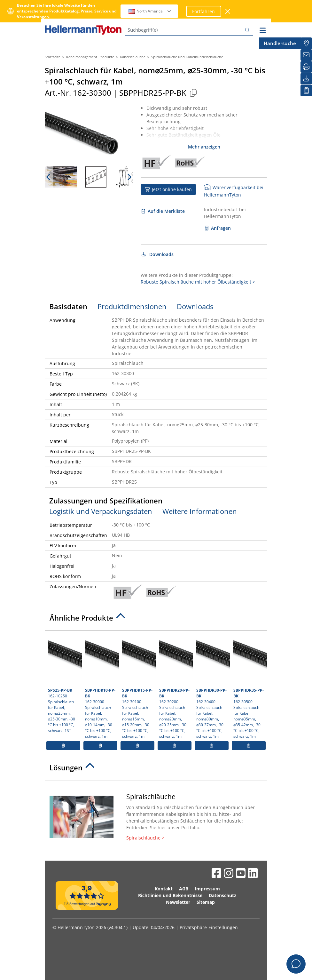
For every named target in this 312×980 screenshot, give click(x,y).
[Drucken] (306, 67)
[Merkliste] (306, 91)
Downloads (157, 254)
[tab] (156, 620)
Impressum (207, 889)
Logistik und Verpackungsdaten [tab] (101, 511)
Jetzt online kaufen (168, 189)
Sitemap (206, 902)
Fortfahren (203, 11)
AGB (184, 889)
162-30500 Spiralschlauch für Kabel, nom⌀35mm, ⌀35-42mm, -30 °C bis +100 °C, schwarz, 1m (250, 687)
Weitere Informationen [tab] (200, 511)
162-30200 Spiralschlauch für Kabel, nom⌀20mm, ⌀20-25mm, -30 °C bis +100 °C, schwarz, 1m (175, 687)
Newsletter (178, 902)
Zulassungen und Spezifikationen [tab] (106, 501)
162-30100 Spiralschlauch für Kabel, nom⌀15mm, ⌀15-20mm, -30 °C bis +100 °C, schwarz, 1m (138, 687)
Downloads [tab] (195, 306)
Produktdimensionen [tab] (132, 306)
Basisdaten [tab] (68, 306)
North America (150, 11)
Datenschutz (222, 895)
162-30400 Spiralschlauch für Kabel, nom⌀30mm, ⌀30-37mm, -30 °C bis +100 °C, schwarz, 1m (212, 687)
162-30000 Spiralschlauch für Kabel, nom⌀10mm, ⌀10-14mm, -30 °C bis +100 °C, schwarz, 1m (101, 687)
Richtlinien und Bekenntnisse (170, 895)
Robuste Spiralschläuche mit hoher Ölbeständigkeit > (198, 282)
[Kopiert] (193, 93)
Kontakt (164, 889)
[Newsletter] (306, 55)
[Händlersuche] (306, 43)
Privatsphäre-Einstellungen (209, 927)
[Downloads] (306, 79)
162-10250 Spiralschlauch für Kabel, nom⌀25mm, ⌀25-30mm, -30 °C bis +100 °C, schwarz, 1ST (64, 684)
